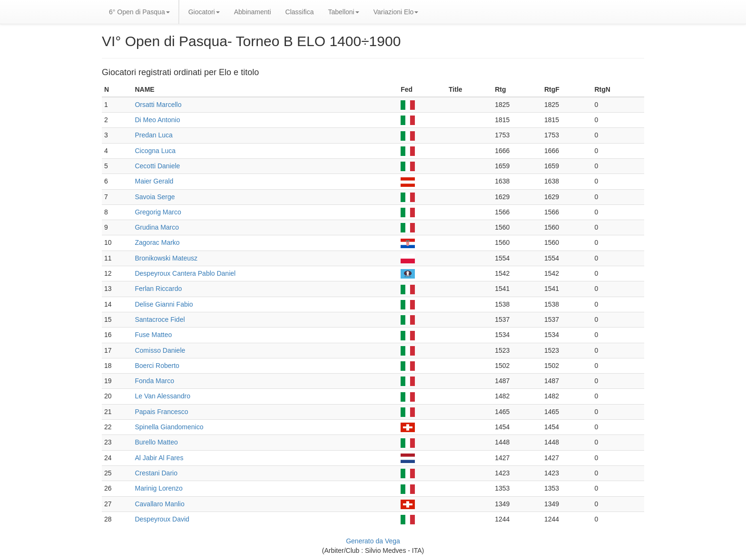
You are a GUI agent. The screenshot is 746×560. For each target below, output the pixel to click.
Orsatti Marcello (158, 105)
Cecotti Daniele (157, 166)
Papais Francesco (161, 412)
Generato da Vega (373, 541)
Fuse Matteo (153, 335)
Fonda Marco (154, 381)
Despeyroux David (162, 519)
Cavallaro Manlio (159, 504)
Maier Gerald (154, 181)
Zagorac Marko (157, 242)
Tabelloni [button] (343, 12)
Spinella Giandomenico (169, 427)
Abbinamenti (253, 12)
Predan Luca (153, 135)
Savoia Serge (155, 197)
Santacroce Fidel (160, 319)
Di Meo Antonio (157, 120)
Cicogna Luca (155, 151)
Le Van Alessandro (162, 396)
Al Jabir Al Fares (159, 458)
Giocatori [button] (204, 12)
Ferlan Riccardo (158, 289)
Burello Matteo (156, 442)
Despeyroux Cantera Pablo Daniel (185, 273)
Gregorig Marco (158, 212)
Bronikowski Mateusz (166, 258)
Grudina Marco (157, 227)
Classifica (300, 12)
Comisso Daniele (160, 350)
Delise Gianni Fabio (164, 304)
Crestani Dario (156, 473)
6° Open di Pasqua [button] (139, 12)
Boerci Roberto (157, 366)
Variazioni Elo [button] (396, 12)
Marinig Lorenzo (158, 488)
